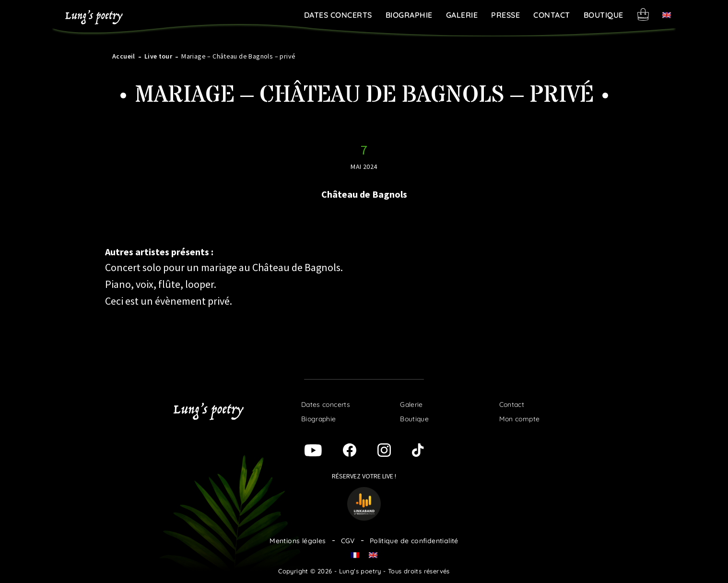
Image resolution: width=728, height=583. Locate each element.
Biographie (409, 15)
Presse (505, 15)
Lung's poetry (94, 17)
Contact (552, 15)
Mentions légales (298, 541)
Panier (643, 14)
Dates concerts (338, 15)
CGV (348, 541)
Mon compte (520, 419)
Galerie (462, 15)
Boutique (604, 15)
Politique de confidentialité (414, 541)
